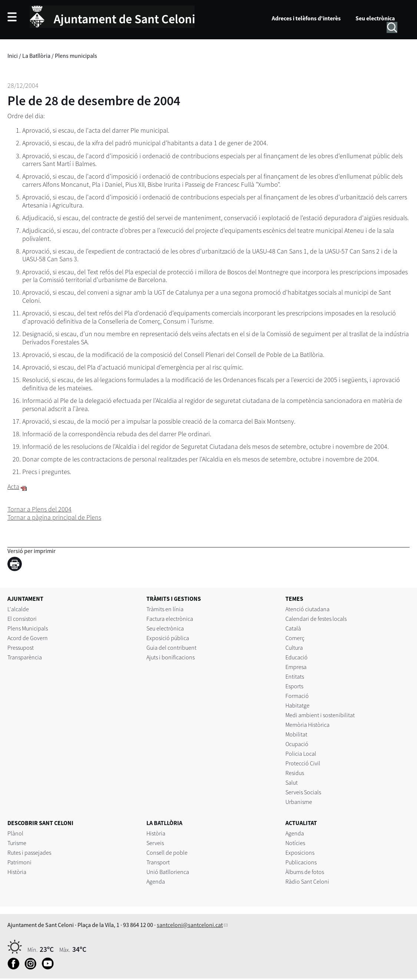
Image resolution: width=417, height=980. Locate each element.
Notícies (295, 843)
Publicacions (301, 862)
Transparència (25, 657)
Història (17, 872)
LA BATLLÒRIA (164, 823)
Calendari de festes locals (316, 619)
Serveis (155, 843)
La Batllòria (36, 56)
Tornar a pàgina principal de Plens (54, 517)
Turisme (17, 843)
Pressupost (21, 648)
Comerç (295, 638)
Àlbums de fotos (305, 872)
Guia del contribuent (171, 648)
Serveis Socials (303, 792)
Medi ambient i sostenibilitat (320, 715)
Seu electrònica (375, 18)
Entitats (295, 676)
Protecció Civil (303, 763)
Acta (13, 486)
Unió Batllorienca (168, 872)
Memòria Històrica (307, 725)
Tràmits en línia (165, 609)
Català (293, 628)
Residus (295, 773)
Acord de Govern (28, 638)
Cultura (294, 648)
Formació (297, 696)
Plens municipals (76, 56)
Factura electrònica (170, 619)
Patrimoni (19, 862)
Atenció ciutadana (307, 609)
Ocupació (297, 744)
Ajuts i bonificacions (171, 657)
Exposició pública (168, 638)
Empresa (296, 667)
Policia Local (301, 754)
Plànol (15, 833)
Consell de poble (167, 852)
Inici (13, 56)
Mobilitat (296, 734)
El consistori (22, 619)
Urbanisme (299, 802)
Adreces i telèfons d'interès (306, 18)
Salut (292, 782)
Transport (158, 862)
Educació (297, 657)
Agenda (156, 881)
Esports (294, 686)
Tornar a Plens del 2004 (39, 509)
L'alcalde (18, 609)
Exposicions (300, 852)
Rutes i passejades (29, 852)
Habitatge (297, 705)
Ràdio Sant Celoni (307, 881)
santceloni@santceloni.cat (190, 925)
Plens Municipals (28, 628)
